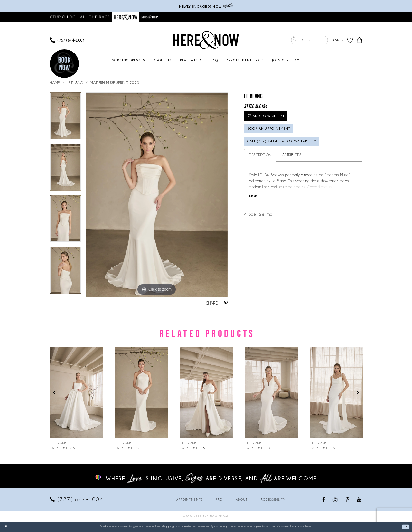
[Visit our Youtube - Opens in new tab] (359, 500)
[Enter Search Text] (309, 40)
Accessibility (273, 500)
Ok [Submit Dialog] (404, 527)
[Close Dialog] (7, 527)
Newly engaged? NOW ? (206, 6)
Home (55, 83)
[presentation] (76, 393)
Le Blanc (75, 83)
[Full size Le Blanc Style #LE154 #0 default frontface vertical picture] (157, 195)
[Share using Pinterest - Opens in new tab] (226, 304)
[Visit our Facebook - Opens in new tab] (324, 500)
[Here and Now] (206, 40)
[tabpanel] (66, 119)
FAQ (219, 500)
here (308, 527)
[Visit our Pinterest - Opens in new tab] (348, 500)
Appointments (190, 500)
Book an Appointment (279, 136)
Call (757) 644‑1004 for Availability (299, 153)
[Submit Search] (296, 40)
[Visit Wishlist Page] (350, 40)
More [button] (257, 212)
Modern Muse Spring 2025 (115, 83)
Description (260, 169)
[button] (338, 40)
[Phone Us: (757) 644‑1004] (67, 40)
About (242, 500)
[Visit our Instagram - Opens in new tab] (336, 500)
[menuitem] (67, 40)
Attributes (292, 169)
